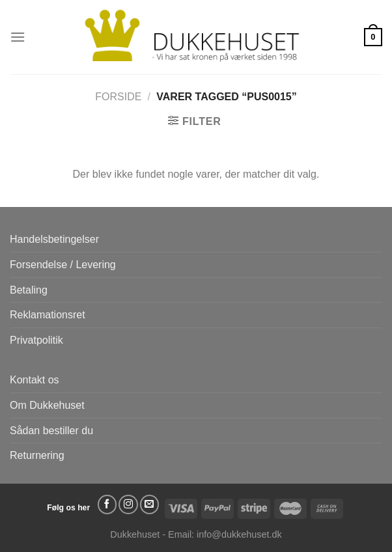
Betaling (29, 290)
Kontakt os (35, 380)
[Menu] (18, 37)
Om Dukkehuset (47, 405)
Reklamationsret (48, 315)
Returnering (37, 455)
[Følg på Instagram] (128, 504)
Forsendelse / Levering (63, 265)
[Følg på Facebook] (107, 504)
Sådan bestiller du (51, 431)
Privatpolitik (36, 340)
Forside (118, 97)
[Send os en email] (150, 504)
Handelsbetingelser (54, 239)
